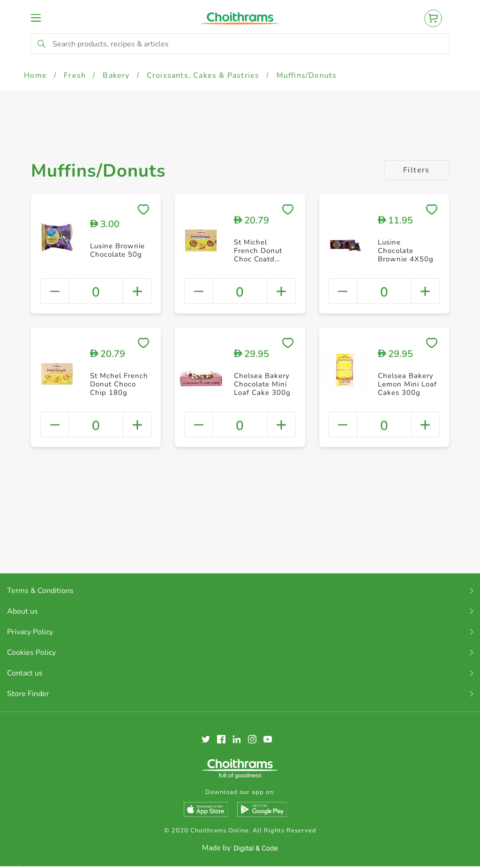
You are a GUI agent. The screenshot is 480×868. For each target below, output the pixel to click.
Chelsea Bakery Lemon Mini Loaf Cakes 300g (407, 384)
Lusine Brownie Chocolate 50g (117, 250)
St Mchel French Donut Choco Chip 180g (119, 384)
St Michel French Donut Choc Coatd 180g (258, 255)
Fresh (75, 75)
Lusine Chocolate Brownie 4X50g (406, 251)
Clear (459, 836)
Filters (416, 170)
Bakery (116, 75)
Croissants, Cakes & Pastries (203, 75)
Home (35, 75)
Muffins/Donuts (307, 75)
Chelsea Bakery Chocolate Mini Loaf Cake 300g (262, 384)
